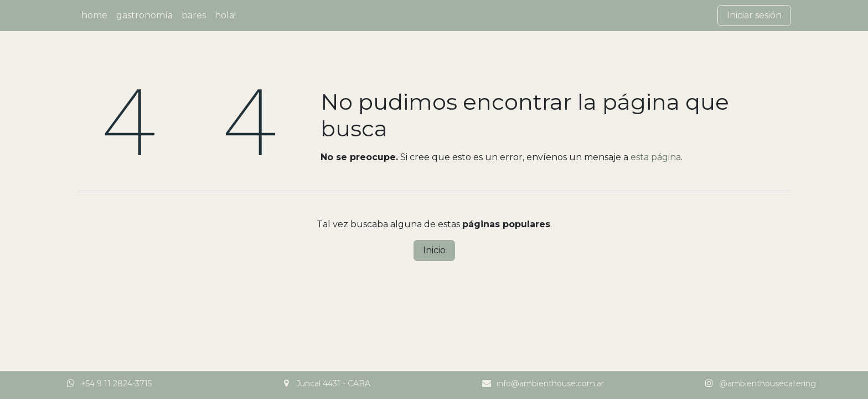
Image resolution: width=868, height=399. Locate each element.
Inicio (434, 250)
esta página (656, 157)
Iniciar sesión (754, 15)
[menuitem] (94, 16)
